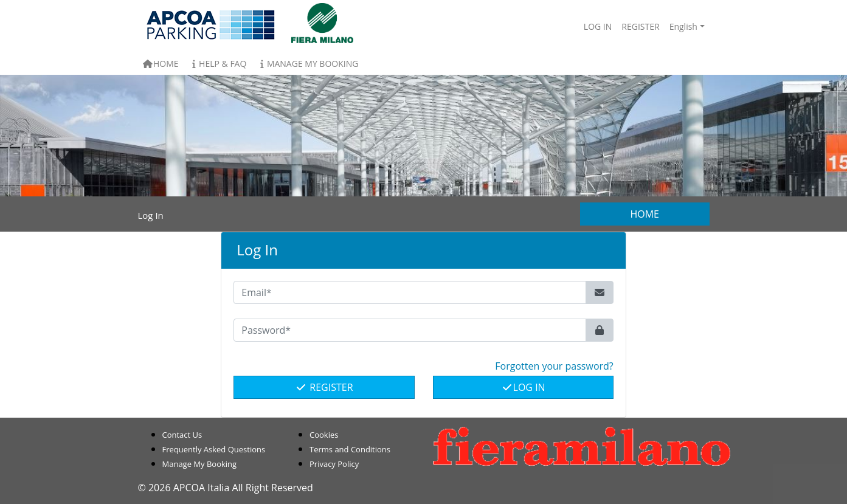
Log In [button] (598, 26)
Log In (523, 387)
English (683, 26)
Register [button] (640, 26)
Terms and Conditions (350, 449)
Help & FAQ (218, 64)
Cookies (324, 435)
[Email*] (410, 292)
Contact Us (182, 435)
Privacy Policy (334, 464)
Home (161, 64)
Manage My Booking (307, 64)
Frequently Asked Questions (214, 449)
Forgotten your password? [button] (554, 366)
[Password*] (410, 330)
